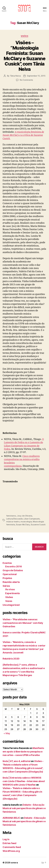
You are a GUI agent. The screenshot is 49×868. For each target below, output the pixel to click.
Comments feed (12, 847)
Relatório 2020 (11, 659)
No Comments (26, 80)
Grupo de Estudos (13, 570)
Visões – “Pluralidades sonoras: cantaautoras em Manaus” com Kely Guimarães (23, 623)
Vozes (9, 601)
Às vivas (10, 589)
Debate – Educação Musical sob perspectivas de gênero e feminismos (24, 808)
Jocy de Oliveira (25, 516)
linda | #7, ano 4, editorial (16, 761)
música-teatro (13, 522)
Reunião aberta (11, 582)
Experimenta (12, 593)
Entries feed (9, 843)
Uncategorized (11, 605)
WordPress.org (11, 851)
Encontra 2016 (14, 566)
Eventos (7, 563)
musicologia (26, 522)
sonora (14, 863)
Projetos (7, 578)
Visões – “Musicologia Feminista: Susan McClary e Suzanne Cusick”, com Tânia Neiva (25, 56)
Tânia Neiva (15, 76)
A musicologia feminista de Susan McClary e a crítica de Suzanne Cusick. (23, 135)
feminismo (11, 516)
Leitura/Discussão (15, 519)
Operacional (10, 574)
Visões (24, 36)
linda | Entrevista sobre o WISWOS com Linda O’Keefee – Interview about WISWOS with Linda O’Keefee (24, 781)
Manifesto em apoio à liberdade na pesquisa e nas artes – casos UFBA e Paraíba (23, 752)
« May (7, 733)
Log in (6, 839)
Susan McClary (23, 525)
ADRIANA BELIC (11, 818)
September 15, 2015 (36, 76)
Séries (6, 586)
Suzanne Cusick (38, 525)
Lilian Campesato (32, 519)
